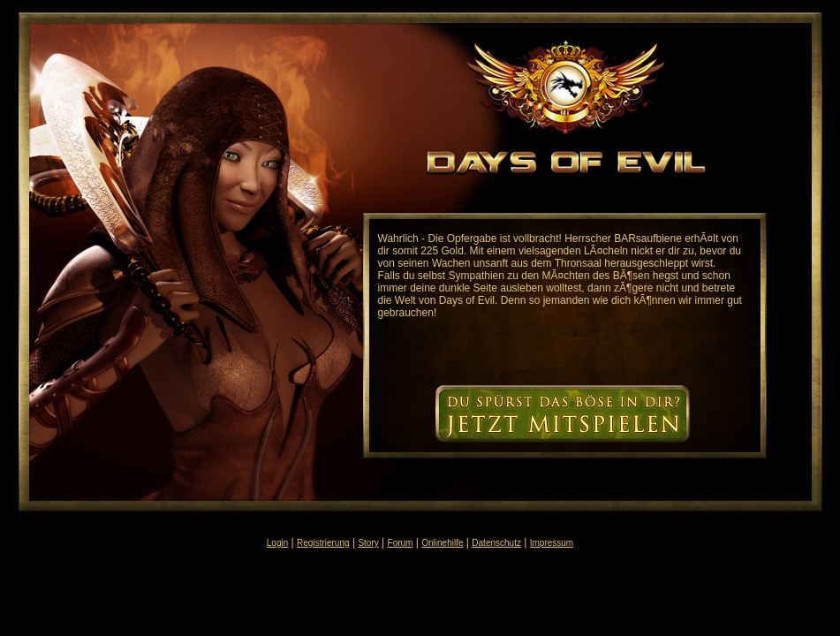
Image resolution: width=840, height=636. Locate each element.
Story (368, 543)
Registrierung (323, 543)
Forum (401, 543)
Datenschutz (496, 543)
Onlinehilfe (442, 543)
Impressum (552, 543)
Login (277, 543)
